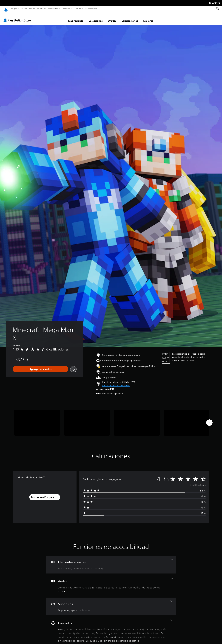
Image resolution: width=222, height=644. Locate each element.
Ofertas (112, 18)
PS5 (23, 9)
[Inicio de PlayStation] (6, 9)
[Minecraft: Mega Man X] (37, 420)
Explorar (148, 18)
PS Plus (40, 9)
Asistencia (90, 9)
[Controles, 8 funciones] (111, 628)
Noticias (66, 9)
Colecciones (96, 18)
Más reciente (76, 18)
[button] (116, 383)
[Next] (209, 420)
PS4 (31, 9)
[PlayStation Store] (18, 17)
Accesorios (53, 9)
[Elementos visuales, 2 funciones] (111, 562)
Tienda (78, 9)
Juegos (14, 9)
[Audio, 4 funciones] (111, 583)
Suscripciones (130, 18)
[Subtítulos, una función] (111, 603)
